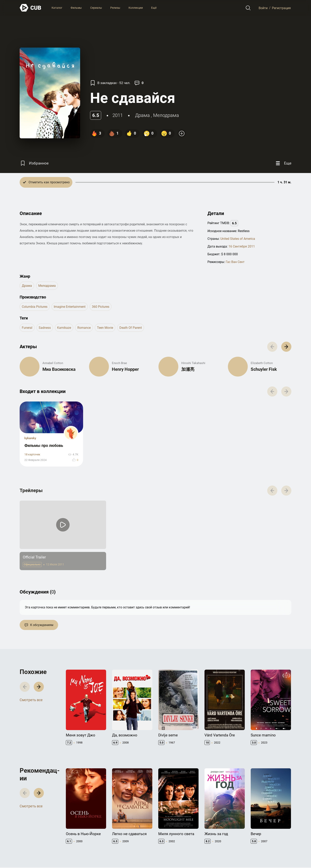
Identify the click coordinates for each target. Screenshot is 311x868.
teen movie (105, 328)
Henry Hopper (125, 369)
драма (142, 115)
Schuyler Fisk (264, 369)
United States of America (238, 239)
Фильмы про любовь (44, 445)
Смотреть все (31, 700)
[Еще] (283, 163)
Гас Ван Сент (235, 262)
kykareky (30, 438)
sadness (45, 328)
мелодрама (166, 115)
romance (84, 328)
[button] (286, 347)
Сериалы (96, 8)
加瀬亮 (188, 369)
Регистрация (281, 8)
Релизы (115, 8)
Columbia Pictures (35, 307)
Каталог (57, 8)
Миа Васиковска (59, 369)
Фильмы (76, 8)
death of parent (131, 328)
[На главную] (31, 8)
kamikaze (64, 328)
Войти (263, 8)
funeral (27, 328)
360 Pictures (101, 307)
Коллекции (136, 8)
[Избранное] (34, 163)
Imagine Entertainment (70, 307)
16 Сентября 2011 (242, 246)
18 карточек (32, 455)
